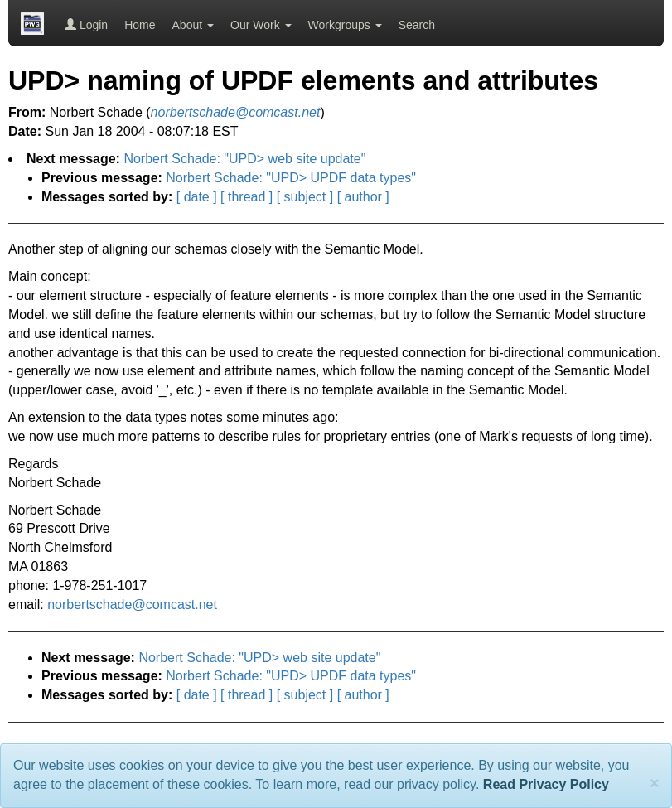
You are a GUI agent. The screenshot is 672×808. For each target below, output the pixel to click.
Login (86, 25)
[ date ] (197, 197)
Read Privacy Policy (546, 784)
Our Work (261, 25)
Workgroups (345, 25)
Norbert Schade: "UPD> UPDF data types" (291, 178)
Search (417, 25)
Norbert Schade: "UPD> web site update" (244, 159)
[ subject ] (305, 197)
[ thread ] (247, 197)
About (193, 25)
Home (140, 25)
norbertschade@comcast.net (132, 605)
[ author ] (363, 197)
